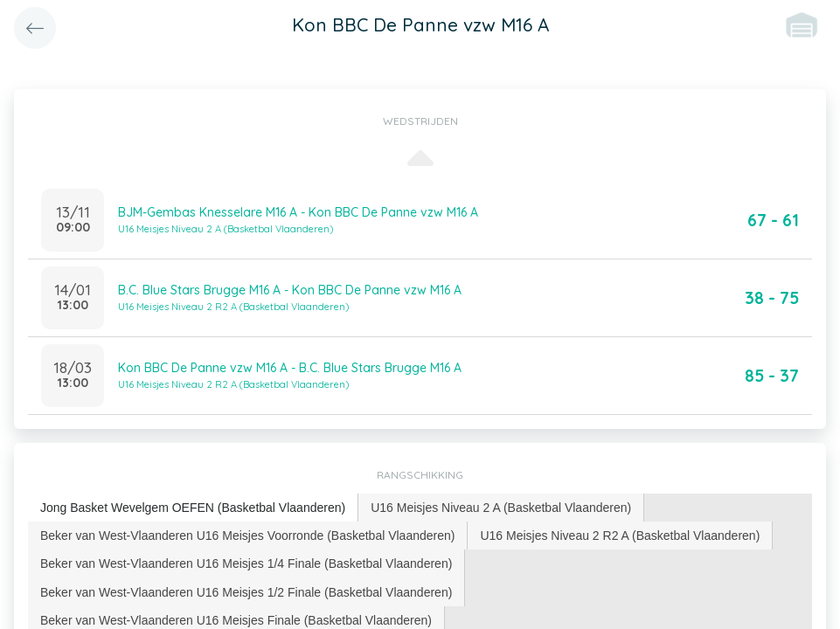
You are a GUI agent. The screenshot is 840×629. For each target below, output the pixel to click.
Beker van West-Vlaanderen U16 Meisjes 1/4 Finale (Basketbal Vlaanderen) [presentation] (246, 563)
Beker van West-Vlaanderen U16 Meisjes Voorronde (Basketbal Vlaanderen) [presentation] (247, 536)
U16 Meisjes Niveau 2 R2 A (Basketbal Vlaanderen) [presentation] (620, 536)
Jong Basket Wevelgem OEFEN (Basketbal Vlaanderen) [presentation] (193, 508)
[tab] (193, 508)
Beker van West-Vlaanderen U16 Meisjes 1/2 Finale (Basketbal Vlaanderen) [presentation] (246, 592)
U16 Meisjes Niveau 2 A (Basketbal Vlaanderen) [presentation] (501, 508)
